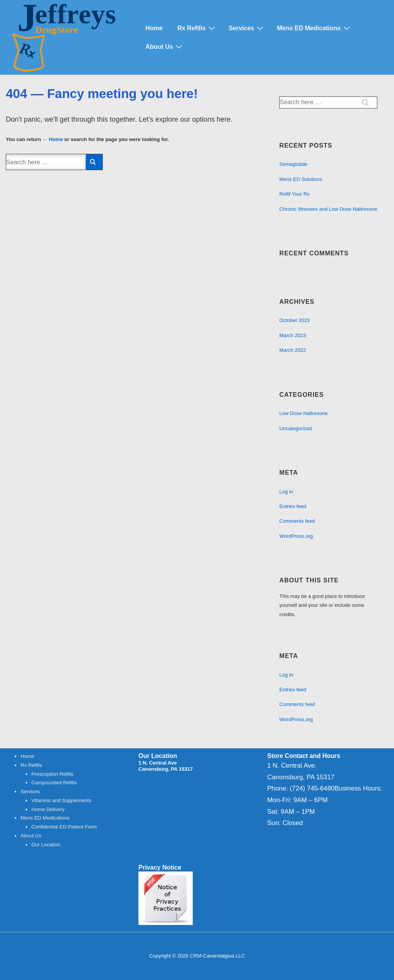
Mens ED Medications (314, 28)
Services (247, 28)
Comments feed (297, 521)
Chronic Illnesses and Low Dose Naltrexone (328, 209)
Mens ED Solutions (301, 179)
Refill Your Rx (294, 194)
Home (154, 28)
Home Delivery (48, 809)
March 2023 (293, 335)
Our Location (46, 845)
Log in (286, 492)
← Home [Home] (53, 139)
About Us (165, 47)
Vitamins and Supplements (61, 800)
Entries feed (293, 506)
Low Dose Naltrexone (303, 413)
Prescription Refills (52, 774)
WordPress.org (296, 536)
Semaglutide (293, 164)
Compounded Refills (54, 783)
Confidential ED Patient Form (64, 827)
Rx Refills (197, 28)
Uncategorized (295, 428)
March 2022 (293, 350)
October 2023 (295, 320)
